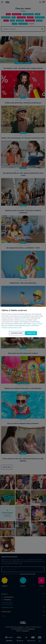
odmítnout (28, 326)
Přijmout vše (23, 320)
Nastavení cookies (37, 324)
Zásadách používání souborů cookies (12, 328)
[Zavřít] (45, 308)
